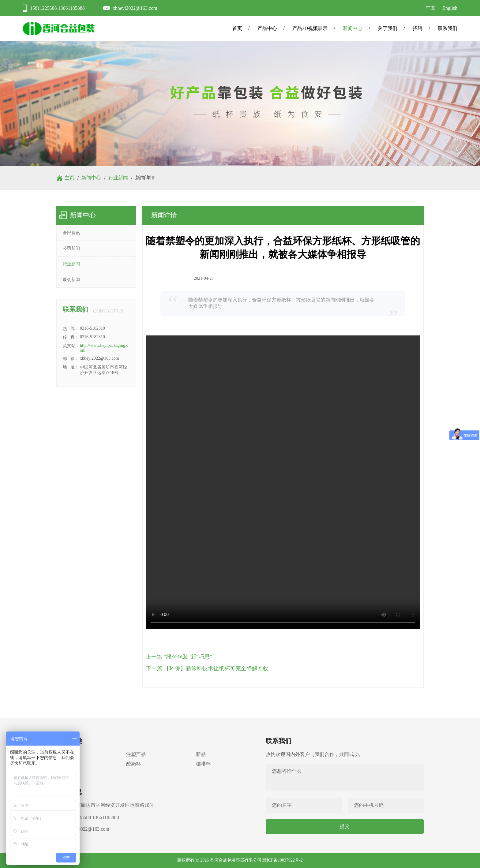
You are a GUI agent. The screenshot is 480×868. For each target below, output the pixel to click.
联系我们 (448, 28)
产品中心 (267, 28)
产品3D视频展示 (310, 28)
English (450, 8)
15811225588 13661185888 (57, 8)
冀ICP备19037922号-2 (282, 860)
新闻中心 (353, 28)
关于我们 (388, 28)
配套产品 (66, 773)
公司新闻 (71, 248)
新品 (201, 754)
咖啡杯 (203, 764)
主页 (69, 178)
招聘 (418, 28)
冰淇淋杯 (66, 764)
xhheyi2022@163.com (135, 8)
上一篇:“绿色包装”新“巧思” (179, 657)
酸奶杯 (133, 764)
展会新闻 (71, 280)
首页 (237, 28)
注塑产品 (136, 754)
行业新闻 (118, 178)
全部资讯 (71, 233)
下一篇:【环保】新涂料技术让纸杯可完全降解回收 (207, 668)
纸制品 (64, 754)
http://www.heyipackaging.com (104, 348)
